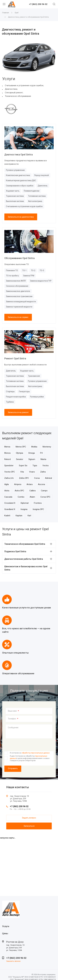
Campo (44, 491)
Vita (22, 472)
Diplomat (25, 503)
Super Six (23, 466)
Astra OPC (19, 491)
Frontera (38, 503)
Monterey (47, 447)
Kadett (7, 516)
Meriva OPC (21, 447)
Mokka (34, 447)
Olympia (19, 453)
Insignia (24, 509)
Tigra (35, 466)
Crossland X (10, 503)
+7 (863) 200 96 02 (38, 4)
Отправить (13, 768)
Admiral (48, 478)
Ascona (41, 484)
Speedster (9, 466)
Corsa (37, 478)
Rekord (7, 459)
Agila (7, 484)
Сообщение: (13, 728)
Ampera (18, 484)
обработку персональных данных (36, 753)
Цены (5, 933)
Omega (32, 453)
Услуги (6, 926)
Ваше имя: (13, 711)
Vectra (45, 466)
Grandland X (10, 509)
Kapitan (19, 516)
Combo (21, 497)
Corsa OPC (45, 497)
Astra (7, 491)
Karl (29, 516)
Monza (7, 453)
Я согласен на (30, 753)
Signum (32, 459)
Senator (20, 459)
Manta (43, 459)
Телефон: (13, 719)
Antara (30, 484)
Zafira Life (9, 478)
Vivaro (32, 472)
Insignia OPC (38, 509)
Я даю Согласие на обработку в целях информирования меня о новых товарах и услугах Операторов (30, 758)
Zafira (43, 472)
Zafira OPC (24, 478)
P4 (41, 453)
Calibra (32, 491)
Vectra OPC (10, 472)
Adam (32, 497)
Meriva (7, 447)
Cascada (8, 497)
